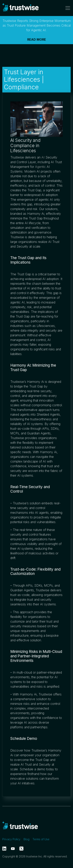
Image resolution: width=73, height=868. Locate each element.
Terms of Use (41, 839)
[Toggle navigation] (67, 8)
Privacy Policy (11, 839)
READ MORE (37, 39)
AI (43, 157)
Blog (26, 839)
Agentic (40, 167)
